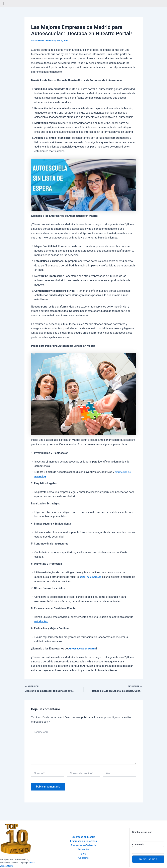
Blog (84, 854)
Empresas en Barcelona (84, 841)
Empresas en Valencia (83, 845)
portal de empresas (91, 577)
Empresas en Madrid (83, 836)
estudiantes (41, 621)
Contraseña (138, 845)
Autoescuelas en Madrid (83, 649)
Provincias (83, 850)
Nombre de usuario (142, 832)
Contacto (83, 858)
